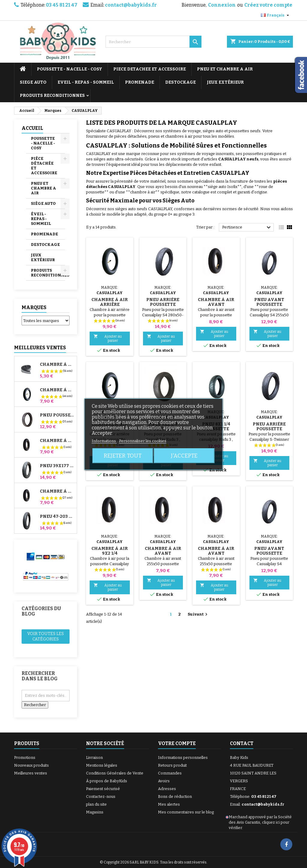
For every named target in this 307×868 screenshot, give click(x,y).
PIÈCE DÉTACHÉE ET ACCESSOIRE (44, 166)
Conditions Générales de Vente (115, 773)
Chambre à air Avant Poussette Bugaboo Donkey (57, 441)
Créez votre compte (268, 5)
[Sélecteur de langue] (276, 15)
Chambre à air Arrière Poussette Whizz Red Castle (57, 491)
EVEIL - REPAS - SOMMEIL (86, 82)
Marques (34, 307)
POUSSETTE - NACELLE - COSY (70, 69)
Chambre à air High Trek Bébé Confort (57, 365)
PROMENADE (140, 82)
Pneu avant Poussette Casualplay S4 (269, 304)
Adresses (167, 789)
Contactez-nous (101, 796)
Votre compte (177, 743)
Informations (104, 441)
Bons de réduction (175, 796)
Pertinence (247, 228)
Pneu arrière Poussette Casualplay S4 (163, 304)
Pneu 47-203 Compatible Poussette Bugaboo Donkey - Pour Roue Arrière (57, 517)
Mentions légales (102, 765)
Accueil (32, 128)
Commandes (170, 773)
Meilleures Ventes (40, 348)
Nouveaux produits (31, 765)
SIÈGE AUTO (43, 203)
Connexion (222, 5)
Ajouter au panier (108, 338)
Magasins (95, 812)
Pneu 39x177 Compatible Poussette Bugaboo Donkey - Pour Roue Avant (57, 466)
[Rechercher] (153, 42)
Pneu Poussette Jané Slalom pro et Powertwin (57, 415)
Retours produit (172, 765)
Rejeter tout (123, 456)
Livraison (94, 758)
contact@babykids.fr (131, 5)
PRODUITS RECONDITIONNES (52, 95)
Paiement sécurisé (103, 789)
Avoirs (164, 781)
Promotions (25, 758)
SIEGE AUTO (33, 82)
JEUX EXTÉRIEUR (225, 82)
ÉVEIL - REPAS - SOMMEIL (41, 219)
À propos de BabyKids (107, 781)
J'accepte (184, 456)
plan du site (96, 804)
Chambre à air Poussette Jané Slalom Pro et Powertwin (57, 390)
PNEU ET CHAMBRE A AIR (225, 69)
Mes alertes (169, 804)
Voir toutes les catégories (46, 636)
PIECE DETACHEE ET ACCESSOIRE (150, 69)
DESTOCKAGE (180, 82)
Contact (242, 743)
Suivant (198, 614)
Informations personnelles (183, 758)
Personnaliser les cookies (143, 441)
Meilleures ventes (31, 773)
